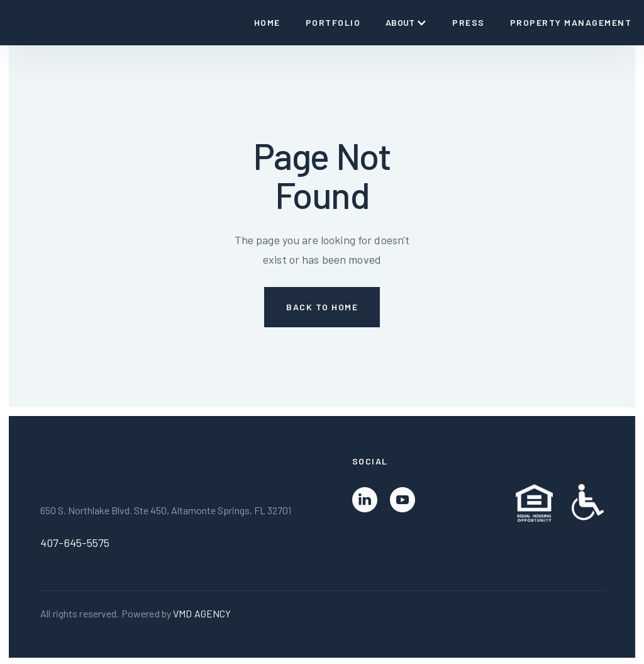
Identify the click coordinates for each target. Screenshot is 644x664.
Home (267, 22)
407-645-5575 (75, 543)
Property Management (571, 22)
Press (469, 22)
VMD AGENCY (202, 613)
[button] (406, 23)
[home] (18, 23)
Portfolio (333, 22)
